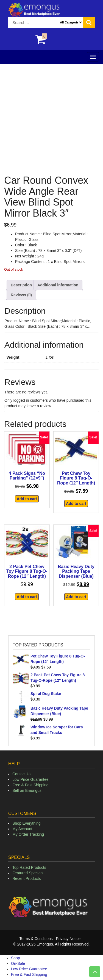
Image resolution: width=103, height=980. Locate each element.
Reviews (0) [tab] (21, 295)
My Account (22, 829)
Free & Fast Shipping (30, 785)
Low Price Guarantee (30, 779)
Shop (16, 958)
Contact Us (22, 774)
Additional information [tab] (58, 285)
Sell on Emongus (27, 790)
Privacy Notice (68, 939)
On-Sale (18, 963)
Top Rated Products (29, 867)
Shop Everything (27, 823)
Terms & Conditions (36, 939)
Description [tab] (21, 285)
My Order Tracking (28, 834)
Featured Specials (28, 873)
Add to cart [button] (27, 499)
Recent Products (27, 878)
